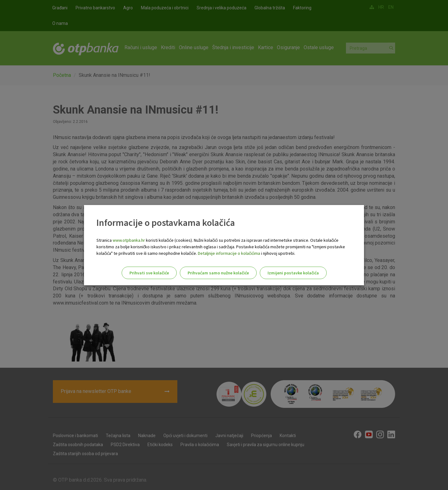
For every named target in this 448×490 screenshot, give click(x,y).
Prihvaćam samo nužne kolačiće (218, 273)
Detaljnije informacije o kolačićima (229, 253)
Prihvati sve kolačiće (149, 273)
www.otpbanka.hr (129, 240)
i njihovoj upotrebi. (278, 253)
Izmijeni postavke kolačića (293, 273)
